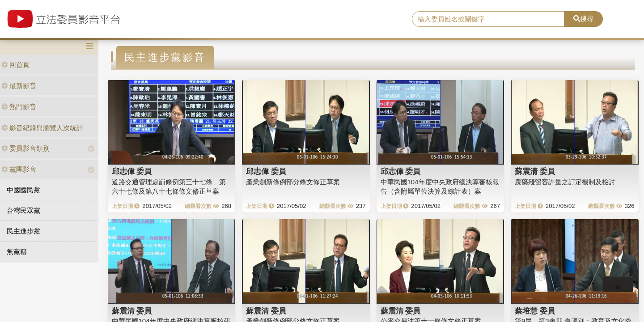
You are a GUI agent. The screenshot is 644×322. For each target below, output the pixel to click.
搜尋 (583, 19)
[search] (488, 19)
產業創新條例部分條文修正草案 (293, 182)
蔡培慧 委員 (535, 311)
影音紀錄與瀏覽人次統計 (42, 128)
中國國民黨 (23, 190)
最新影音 (19, 86)
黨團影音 (19, 169)
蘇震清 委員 (535, 171)
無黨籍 (17, 252)
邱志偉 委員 (132, 171)
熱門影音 (19, 107)
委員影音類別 (25, 148)
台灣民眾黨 (23, 210)
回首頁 (15, 65)
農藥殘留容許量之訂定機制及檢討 (565, 182)
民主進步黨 (23, 231)
